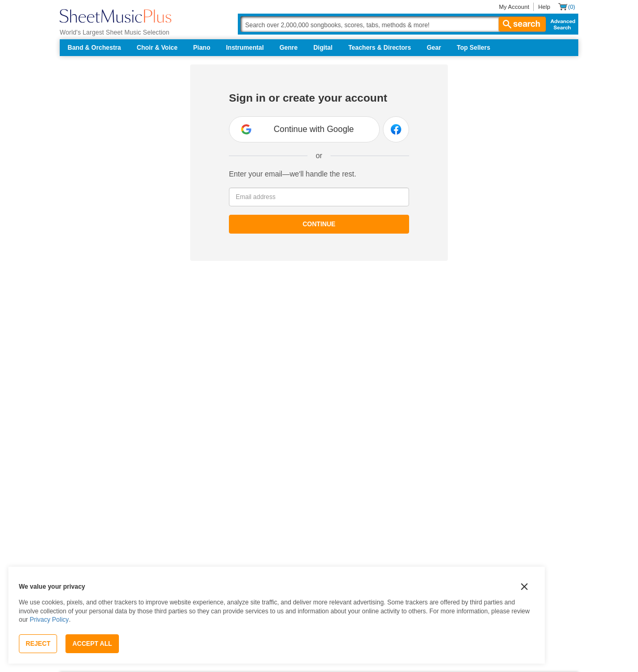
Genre (289, 48)
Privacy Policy (49, 620)
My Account (514, 7)
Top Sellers (474, 48)
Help (544, 7)
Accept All (92, 644)
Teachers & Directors (380, 48)
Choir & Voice (157, 48)
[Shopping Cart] (566, 7)
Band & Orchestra (94, 48)
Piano (202, 48)
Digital (323, 48)
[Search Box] (393, 24)
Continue (319, 224)
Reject (38, 644)
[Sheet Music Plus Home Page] (115, 16)
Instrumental (245, 48)
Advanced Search (561, 24)
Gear (434, 48)
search (522, 24)
